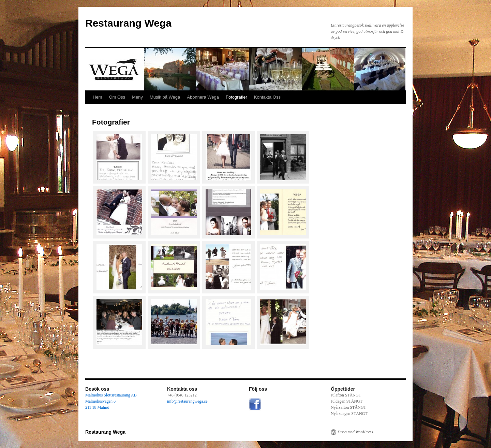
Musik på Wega (165, 97)
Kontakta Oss (267, 97)
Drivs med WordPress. (356, 432)
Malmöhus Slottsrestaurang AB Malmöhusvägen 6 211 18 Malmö (111, 401)
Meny (137, 97)
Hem (97, 97)
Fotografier (236, 97)
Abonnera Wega (203, 97)
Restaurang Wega (128, 23)
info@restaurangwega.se (187, 401)
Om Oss (117, 97)
